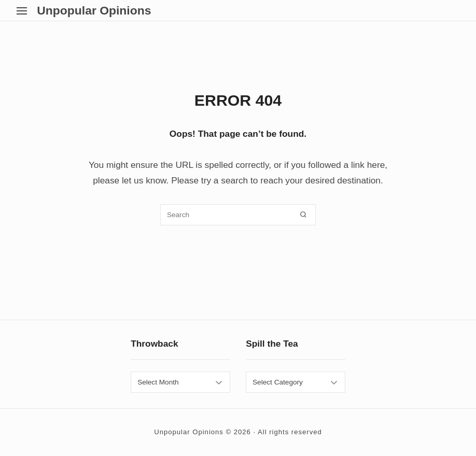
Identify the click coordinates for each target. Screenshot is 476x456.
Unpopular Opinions (94, 11)
